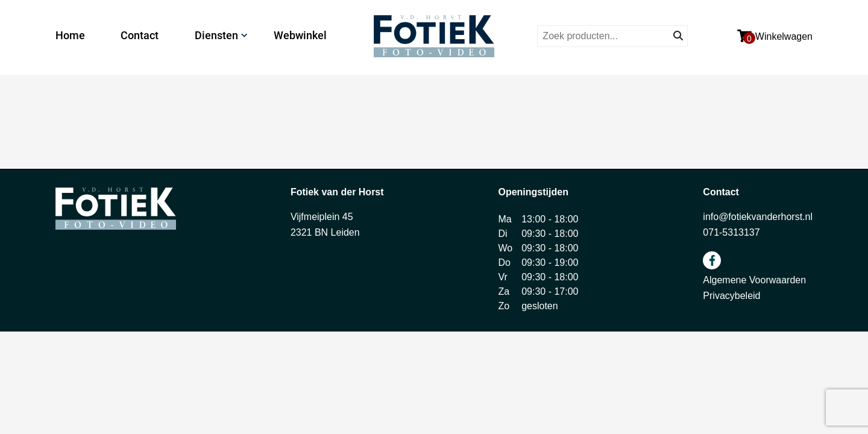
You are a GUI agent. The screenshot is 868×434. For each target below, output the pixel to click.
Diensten (216, 35)
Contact (140, 35)
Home (70, 35)
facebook (712, 260)
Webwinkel (300, 35)
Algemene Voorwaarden (754, 280)
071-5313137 (731, 232)
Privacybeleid (731, 296)
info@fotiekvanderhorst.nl (758, 217)
